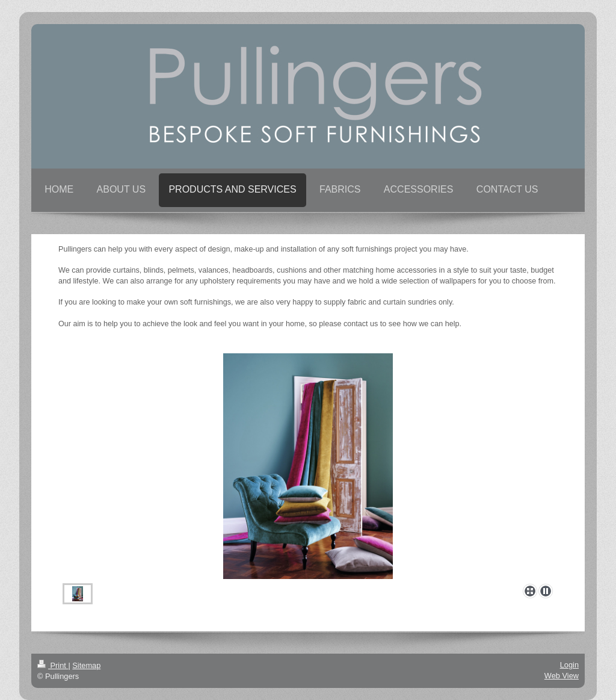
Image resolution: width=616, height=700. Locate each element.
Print (53, 665)
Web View (562, 676)
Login (569, 665)
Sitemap (86, 665)
